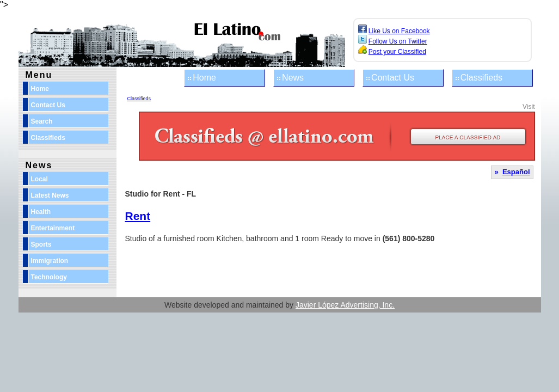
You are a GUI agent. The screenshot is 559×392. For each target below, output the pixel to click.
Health (41, 212)
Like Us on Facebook (399, 31)
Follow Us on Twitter (398, 41)
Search (42, 121)
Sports (41, 244)
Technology (49, 277)
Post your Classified (397, 52)
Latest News (50, 195)
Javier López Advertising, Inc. (345, 305)
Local (39, 179)
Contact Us (393, 78)
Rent (138, 216)
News (293, 78)
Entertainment (53, 228)
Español (516, 172)
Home (204, 78)
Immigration (50, 261)
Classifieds (481, 78)
